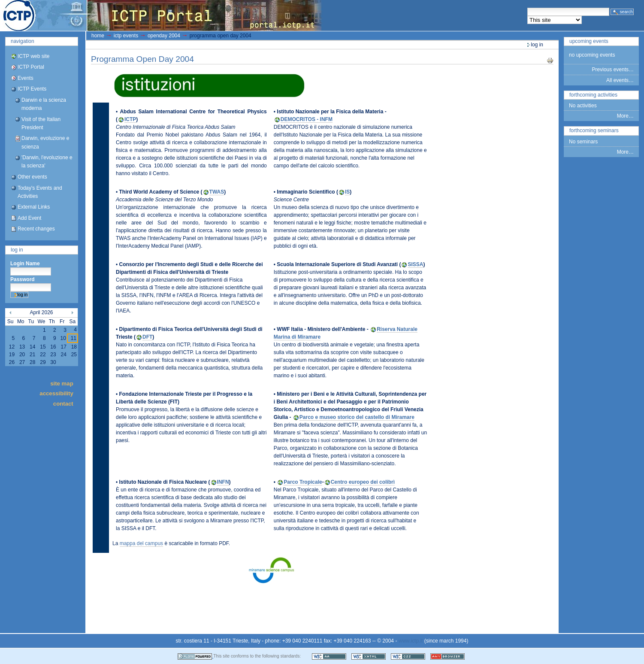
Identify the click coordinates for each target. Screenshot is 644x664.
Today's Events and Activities (40, 192)
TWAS (217, 192)
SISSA (415, 264)
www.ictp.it (411, 641)
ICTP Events (32, 89)
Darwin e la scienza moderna (44, 104)
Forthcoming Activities (593, 95)
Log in (17, 250)
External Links (34, 207)
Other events (32, 177)
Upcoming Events (589, 41)
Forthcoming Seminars (594, 130)
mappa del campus (141, 543)
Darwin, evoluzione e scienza (45, 142)
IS (347, 192)
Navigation (23, 41)
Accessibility (56, 393)
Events (26, 78)
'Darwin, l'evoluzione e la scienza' (47, 162)
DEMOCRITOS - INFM (307, 119)
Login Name (25, 264)
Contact (63, 403)
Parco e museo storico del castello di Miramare (357, 417)
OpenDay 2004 (164, 36)
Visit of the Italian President (41, 123)
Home (98, 36)
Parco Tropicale (303, 482)
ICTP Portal (161, 15)
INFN (223, 482)
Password (23, 279)
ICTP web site (33, 56)
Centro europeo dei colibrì (363, 482)
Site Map (62, 383)
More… (625, 116)
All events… (620, 80)
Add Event (29, 218)
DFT (147, 337)
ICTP (130, 119)
